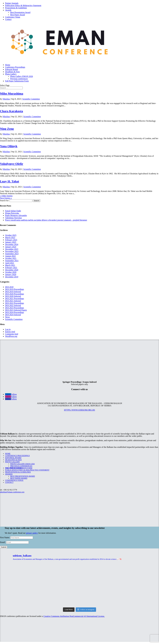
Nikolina (6, 99)
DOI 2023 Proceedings (15, 308)
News (7, 317)
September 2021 (12, 261)
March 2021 (10, 265)
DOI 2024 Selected (13, 315)
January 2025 (11, 242)
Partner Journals (12, 3)
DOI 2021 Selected (13, 301)
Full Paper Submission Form (17, 81)
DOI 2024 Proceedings (15, 312)
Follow (14, 394)
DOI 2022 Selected (13, 305)
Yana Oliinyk (9, 146)
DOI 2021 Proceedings (15, 299)
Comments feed (12, 334)
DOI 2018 (9, 287)
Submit (4, 547)
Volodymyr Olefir (12, 164)
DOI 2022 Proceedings (15, 303)
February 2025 (11, 240)
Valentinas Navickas (13, 218)
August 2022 (10, 256)
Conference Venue (13, 17)
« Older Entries (6, 196)
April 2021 (10, 263)
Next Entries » (6, 198)
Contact (8, 19)
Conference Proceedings (15, 67)
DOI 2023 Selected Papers (16, 310)
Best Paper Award (18, 15)
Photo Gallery (11, 74)
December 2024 (12, 244)
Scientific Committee (31, 99)
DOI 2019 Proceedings (15, 289)
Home (8, 65)
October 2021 (11, 258)
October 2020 (11, 272)
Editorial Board (11, 69)
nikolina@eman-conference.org (12, 492)
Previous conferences (19, 79)
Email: (3, 542)
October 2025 (11, 235)
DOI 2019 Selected (13, 292)
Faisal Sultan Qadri (13, 211)
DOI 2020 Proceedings (15, 294)
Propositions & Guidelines (16, 8)
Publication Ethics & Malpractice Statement (23, 5)
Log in (8, 329)
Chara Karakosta (11, 111)
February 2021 (11, 268)
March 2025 (10, 238)
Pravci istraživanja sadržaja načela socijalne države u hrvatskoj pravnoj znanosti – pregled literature (46, 220)
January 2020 (11, 274)
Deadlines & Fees (12, 72)
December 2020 (12, 270)
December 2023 (12, 249)
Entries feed (10, 332)
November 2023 (12, 251)
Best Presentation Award (20, 12)
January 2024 (11, 247)
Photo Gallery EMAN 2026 (22, 76)
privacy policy (32, 533)
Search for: (5, 201)
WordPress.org (11, 336)
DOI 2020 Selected (13, 296)
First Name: (5, 537)
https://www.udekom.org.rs (79, 410)
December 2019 (12, 277)
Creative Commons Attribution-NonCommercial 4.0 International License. (74, 616)
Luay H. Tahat (10, 181)
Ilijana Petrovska (12, 213)
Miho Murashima (12, 93)
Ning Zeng (7, 129)
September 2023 (12, 254)
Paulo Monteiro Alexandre (16, 215)
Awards (8, 10)
